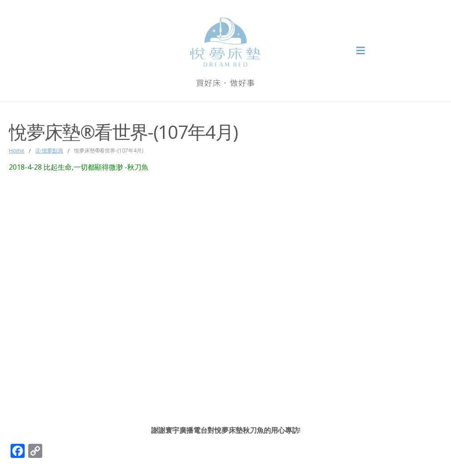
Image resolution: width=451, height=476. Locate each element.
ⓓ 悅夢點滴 (49, 151)
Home (17, 151)
